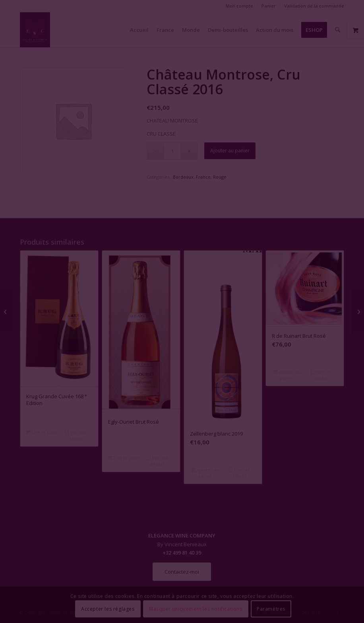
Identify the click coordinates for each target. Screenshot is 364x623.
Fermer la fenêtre (182, 384)
